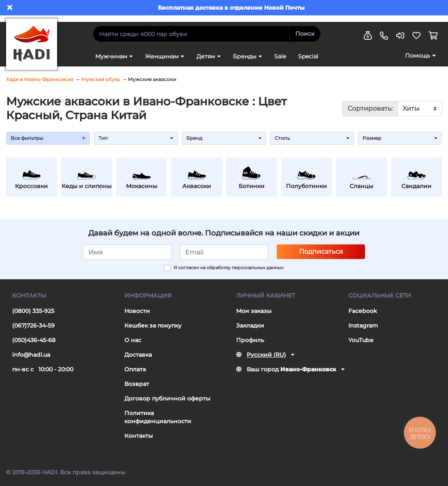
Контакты (139, 436)
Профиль (250, 340)
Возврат (137, 384)
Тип (136, 138)
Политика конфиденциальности (158, 417)
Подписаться (321, 252)
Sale (280, 56)
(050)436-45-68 (34, 340)
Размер (400, 138)
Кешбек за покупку (153, 325)
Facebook (363, 311)
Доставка (138, 355)
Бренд (224, 138)
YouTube (361, 340)
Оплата (135, 369)
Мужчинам (111, 56)
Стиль (312, 138)
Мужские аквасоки (152, 79)
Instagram (363, 325)
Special (308, 56)
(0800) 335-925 (33, 311)
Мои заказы (254, 311)
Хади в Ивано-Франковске (40, 79)
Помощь (418, 56)
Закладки (250, 325)
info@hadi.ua (31, 355)
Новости (137, 311)
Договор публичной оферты (167, 398)
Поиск (305, 34)
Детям (206, 56)
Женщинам (162, 56)
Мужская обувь (101, 79)
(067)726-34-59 (33, 325)
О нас (133, 340)
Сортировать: (370, 108)
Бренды (245, 56)
